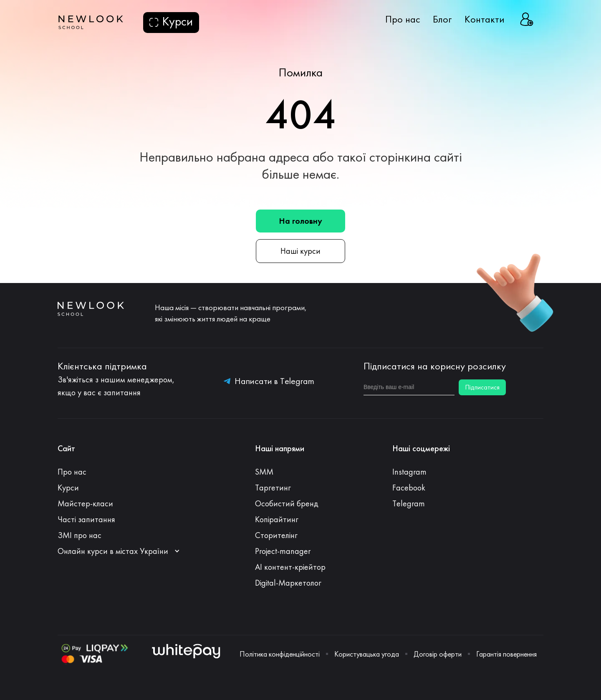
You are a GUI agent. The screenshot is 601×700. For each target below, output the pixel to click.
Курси (68, 488)
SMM (264, 472)
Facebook (409, 488)
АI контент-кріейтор (290, 567)
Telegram (409, 503)
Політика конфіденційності (280, 654)
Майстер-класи (85, 503)
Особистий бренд (287, 503)
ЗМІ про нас (80, 535)
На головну (300, 221)
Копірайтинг (277, 519)
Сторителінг (276, 535)
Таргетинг (273, 488)
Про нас (403, 19)
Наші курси (300, 251)
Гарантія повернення (506, 654)
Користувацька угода (367, 654)
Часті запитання (86, 519)
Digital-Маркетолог (288, 583)
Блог (442, 19)
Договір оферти (438, 654)
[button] (123, 551)
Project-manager (283, 551)
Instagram (409, 472)
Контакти (484, 19)
